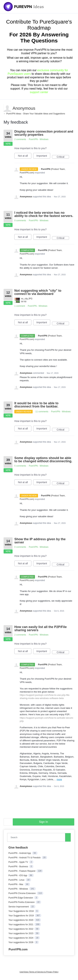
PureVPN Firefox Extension (22, 902)
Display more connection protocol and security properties (44, 133)
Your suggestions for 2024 (21, 938)
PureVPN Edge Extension (21, 898)
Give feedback (18, 848)
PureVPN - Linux (17, 880)
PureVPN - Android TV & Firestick (25, 858)
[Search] (68, 837)
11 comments (42, 412)
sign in (44, 822)
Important (43, 156)
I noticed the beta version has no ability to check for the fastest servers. (44, 214)
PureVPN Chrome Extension (22, 893)
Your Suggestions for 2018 (21, 911)
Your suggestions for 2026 (21, 942)
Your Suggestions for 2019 (21, 916)
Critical (63, 157)
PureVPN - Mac (16, 884)
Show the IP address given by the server (40, 541)
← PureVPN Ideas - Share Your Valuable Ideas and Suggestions (34, 114)
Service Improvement (19, 907)
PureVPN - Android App (20, 853)
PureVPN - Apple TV (19, 862)
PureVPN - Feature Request (22, 871)
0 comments (20, 221)
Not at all (25, 156)
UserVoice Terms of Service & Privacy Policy (39, 972)
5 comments (20, 466)
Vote (8, 144)
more (59, 779)
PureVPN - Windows (39, 139)
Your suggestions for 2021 (21, 925)
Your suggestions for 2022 (21, 929)
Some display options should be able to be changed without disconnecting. (43, 460)
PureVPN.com (18, 949)
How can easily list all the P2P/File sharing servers (41, 629)
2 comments (20, 139)
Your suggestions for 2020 (21, 920)
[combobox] (37, 837)
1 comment (20, 306)
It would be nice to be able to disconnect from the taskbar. (36, 405)
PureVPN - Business (19, 867)
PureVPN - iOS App (18, 875)
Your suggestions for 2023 (21, 933)
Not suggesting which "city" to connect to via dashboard (38, 292)
